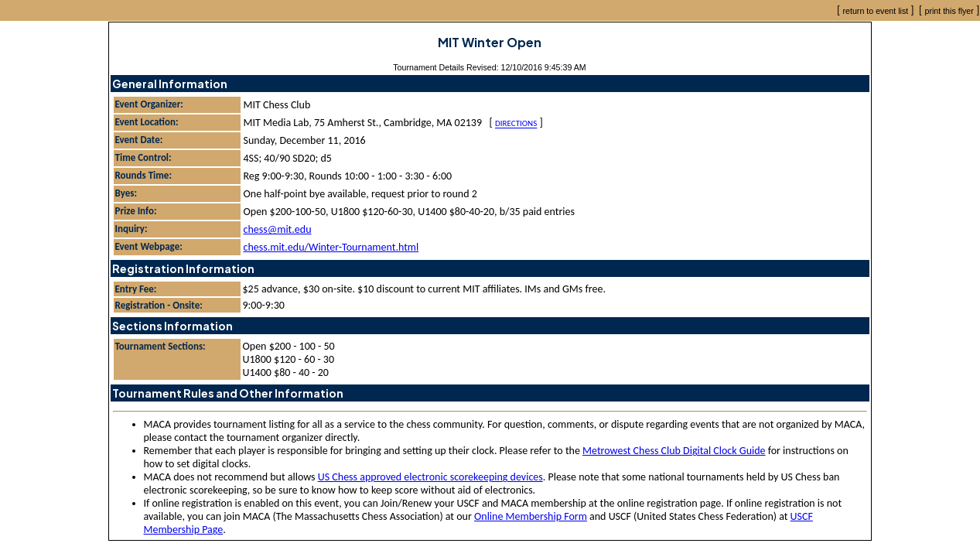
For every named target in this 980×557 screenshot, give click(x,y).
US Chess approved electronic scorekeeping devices (430, 477)
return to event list (876, 11)
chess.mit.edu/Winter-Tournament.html (331, 247)
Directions (516, 124)
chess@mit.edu (278, 229)
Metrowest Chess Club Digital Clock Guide (674, 451)
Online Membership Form (531, 516)
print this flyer (949, 11)
